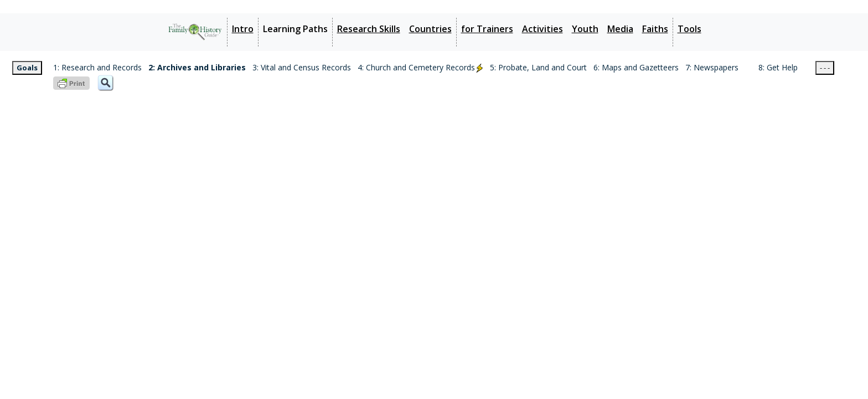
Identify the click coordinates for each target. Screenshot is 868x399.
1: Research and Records (97, 67)
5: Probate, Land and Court (538, 67)
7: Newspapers (712, 67)
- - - (825, 68)
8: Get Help (778, 67)
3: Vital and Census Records (302, 67)
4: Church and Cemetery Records (420, 67)
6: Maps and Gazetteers (636, 67)
